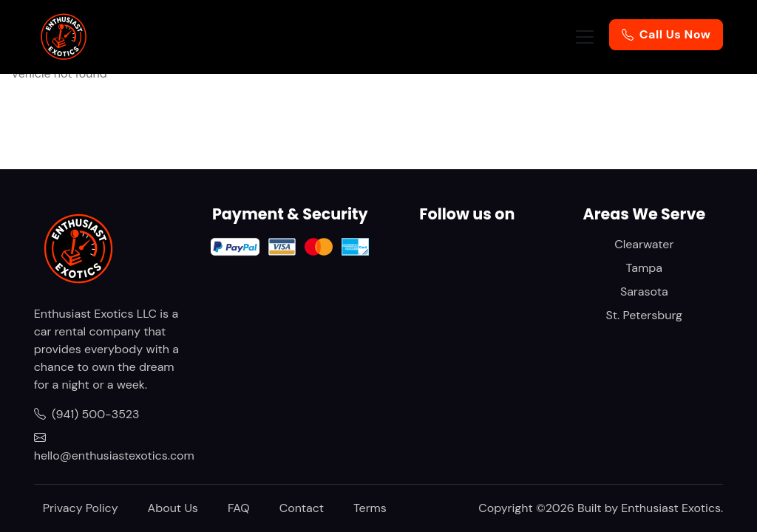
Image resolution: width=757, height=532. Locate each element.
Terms (370, 508)
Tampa (644, 268)
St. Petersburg (645, 315)
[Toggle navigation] (585, 37)
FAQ (239, 508)
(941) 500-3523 (87, 414)
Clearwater (644, 244)
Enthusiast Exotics (671, 508)
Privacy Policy (81, 508)
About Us (173, 508)
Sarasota (644, 291)
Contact (302, 508)
